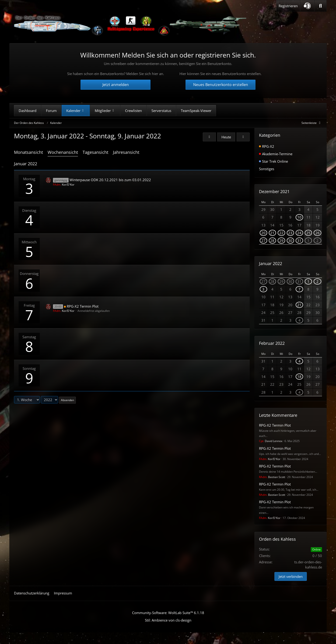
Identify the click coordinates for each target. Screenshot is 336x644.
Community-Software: (168, 613)
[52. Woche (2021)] (209, 137)
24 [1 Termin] (299, 233)
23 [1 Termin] (290, 233)
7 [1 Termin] (299, 289)
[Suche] (320, 6)
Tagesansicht (95, 152)
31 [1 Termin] (299, 241)
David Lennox (271, 441)
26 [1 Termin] (318, 233)
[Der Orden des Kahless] (131, 26)
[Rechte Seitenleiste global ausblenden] (312, 123)
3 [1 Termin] (263, 289)
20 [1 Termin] (263, 233)
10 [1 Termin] (299, 217)
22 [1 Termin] (281, 233)
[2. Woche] (243, 137)
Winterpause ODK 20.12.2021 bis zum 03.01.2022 (110, 180)
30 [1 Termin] (290, 241)
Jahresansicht (126, 152)
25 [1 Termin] (308, 233)
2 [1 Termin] (317, 241)
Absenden (67, 400)
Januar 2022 (271, 263)
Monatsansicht (28, 152)
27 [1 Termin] (263, 241)
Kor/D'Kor (64, 185)
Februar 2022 (272, 343)
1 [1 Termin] (308, 241)
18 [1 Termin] (299, 377)
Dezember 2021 (274, 191)
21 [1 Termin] (272, 233)
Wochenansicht (63, 152)
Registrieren (288, 6)
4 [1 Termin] (299, 320)
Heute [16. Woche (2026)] (226, 137)
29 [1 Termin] (281, 241)
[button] (307, 6)
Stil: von (168, 620)
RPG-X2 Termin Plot (83, 306)
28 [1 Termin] (272, 241)
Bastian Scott (272, 477)
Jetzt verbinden (291, 576)
